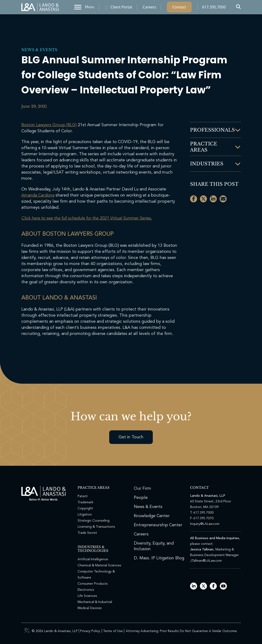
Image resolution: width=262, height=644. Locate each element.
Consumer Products (93, 584)
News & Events (39, 50)
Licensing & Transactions (96, 527)
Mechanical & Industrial (95, 602)
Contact (179, 8)
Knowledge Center (152, 516)
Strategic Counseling (94, 521)
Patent (83, 496)
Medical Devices (90, 608)
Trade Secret (87, 533)
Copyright (85, 508)
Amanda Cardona (38, 195)
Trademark (85, 502)
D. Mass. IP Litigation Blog (159, 558)
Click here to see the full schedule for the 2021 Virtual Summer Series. (87, 218)
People (141, 498)
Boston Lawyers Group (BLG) (49, 125)
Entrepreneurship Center (158, 525)
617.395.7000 (214, 8)
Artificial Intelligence (93, 559)
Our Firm (142, 489)
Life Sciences (87, 596)
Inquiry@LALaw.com (205, 524)
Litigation (85, 515)
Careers (150, 8)
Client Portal (121, 8)
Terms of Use (113, 631)
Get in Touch (131, 437)
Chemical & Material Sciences (99, 565)
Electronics (86, 590)
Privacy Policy (90, 631)
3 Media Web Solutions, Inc (27, 630)
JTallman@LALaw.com (206, 561)
